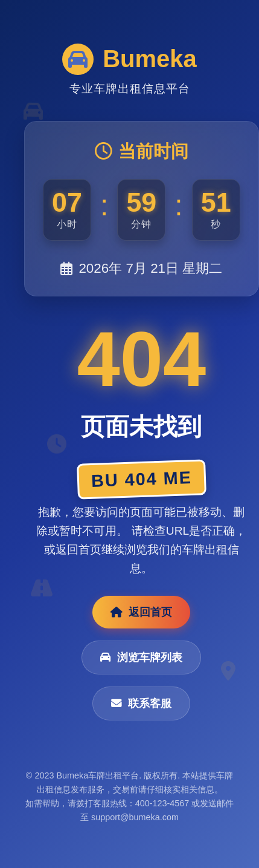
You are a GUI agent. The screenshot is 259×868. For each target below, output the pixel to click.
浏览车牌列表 (141, 658)
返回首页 (141, 612)
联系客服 (141, 703)
